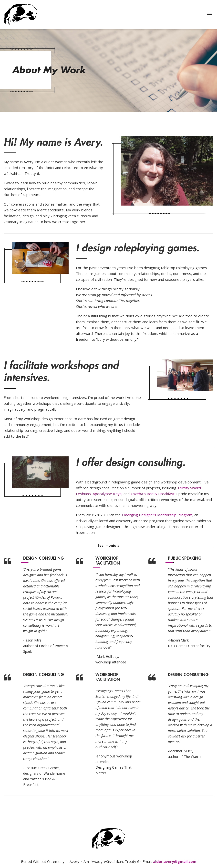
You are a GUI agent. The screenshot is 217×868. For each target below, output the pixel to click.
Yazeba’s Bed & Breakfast (153, 494)
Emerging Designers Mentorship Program (157, 515)
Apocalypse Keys (107, 494)
